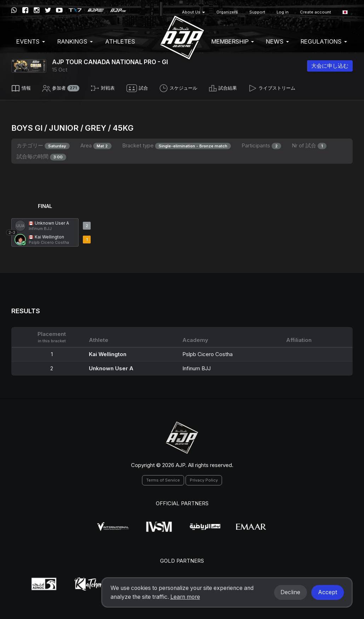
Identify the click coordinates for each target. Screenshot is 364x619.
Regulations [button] (324, 41)
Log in (283, 12)
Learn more (185, 597)
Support (257, 12)
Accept (328, 592)
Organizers (227, 12)
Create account (315, 12)
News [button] (277, 41)
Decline (290, 592)
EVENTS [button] (31, 41)
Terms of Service (163, 478)
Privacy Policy (204, 478)
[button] (345, 12)
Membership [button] (233, 41)
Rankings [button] (75, 41)
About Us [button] (194, 12)
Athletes (120, 41)
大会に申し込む (330, 66)
